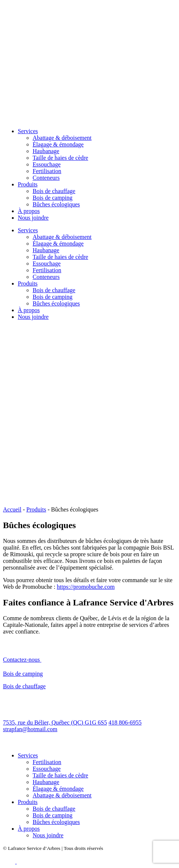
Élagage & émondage (58, 144)
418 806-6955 (125, 722)
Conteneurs (46, 178)
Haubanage (46, 151)
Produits (28, 184)
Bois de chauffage (54, 191)
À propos (29, 211)
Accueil (12, 509)
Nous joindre (33, 218)
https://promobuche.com (86, 587)
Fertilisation (47, 171)
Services (28, 131)
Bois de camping (53, 198)
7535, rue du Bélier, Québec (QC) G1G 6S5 (55, 722)
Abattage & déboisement (62, 138)
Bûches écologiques (56, 204)
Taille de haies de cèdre (60, 158)
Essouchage (47, 164)
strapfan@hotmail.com (30, 729)
